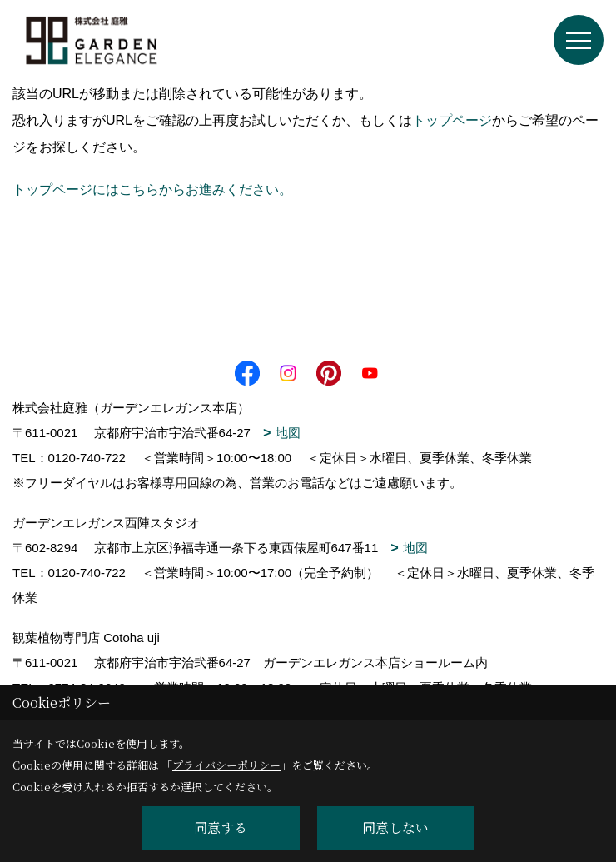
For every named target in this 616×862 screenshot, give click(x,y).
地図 (288, 433)
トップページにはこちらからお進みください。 (152, 189)
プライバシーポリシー (226, 765)
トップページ (452, 120)
